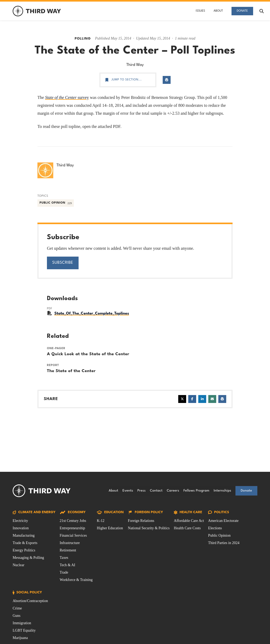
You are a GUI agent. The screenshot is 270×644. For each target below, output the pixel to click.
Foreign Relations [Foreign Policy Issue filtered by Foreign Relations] (141, 521)
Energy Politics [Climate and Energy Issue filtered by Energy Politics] (24, 550)
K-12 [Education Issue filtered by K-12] (101, 521)
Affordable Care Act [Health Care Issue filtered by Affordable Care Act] (189, 521)
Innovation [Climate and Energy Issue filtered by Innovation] (21, 528)
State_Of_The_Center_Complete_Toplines (92, 314)
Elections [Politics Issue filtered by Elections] (215, 528)
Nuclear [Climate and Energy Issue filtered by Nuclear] (18, 565)
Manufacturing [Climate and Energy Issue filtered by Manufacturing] (24, 535)
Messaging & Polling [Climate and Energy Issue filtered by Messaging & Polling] (28, 558)
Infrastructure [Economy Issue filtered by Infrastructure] (70, 543)
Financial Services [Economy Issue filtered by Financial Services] (73, 535)
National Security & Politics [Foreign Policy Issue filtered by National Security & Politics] (149, 528)
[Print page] (167, 80)
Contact (156, 491)
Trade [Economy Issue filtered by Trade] (64, 572)
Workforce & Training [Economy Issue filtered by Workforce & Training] (76, 580)
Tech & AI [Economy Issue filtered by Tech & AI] (67, 565)
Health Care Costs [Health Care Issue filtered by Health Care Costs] (187, 528)
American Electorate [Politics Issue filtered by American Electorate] (223, 521)
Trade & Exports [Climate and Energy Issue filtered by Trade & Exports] (25, 543)
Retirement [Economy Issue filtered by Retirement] (68, 550)
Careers (173, 491)
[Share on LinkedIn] (202, 399)
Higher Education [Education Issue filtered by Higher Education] (110, 528)
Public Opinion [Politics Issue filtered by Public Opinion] (219, 535)
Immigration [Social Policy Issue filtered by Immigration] (22, 623)
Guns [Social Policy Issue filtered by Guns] (17, 616)
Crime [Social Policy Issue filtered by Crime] (17, 608)
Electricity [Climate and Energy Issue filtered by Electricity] (20, 521)
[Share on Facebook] (192, 399)
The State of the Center (71, 371)
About (218, 11)
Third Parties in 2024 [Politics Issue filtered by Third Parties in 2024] (224, 543)
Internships (222, 491)
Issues (200, 11)
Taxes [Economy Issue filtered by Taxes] (64, 558)
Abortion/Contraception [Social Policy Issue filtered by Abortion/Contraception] (30, 601)
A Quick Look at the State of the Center (88, 354)
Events (128, 491)
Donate (242, 11)
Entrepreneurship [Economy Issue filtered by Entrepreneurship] (72, 528)
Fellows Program (196, 491)
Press (141, 491)
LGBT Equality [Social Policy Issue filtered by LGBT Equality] (24, 630)
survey (67, 97)
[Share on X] (182, 399)
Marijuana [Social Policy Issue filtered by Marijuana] (20, 638)
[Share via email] (212, 399)
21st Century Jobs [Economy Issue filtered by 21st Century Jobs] (73, 521)
